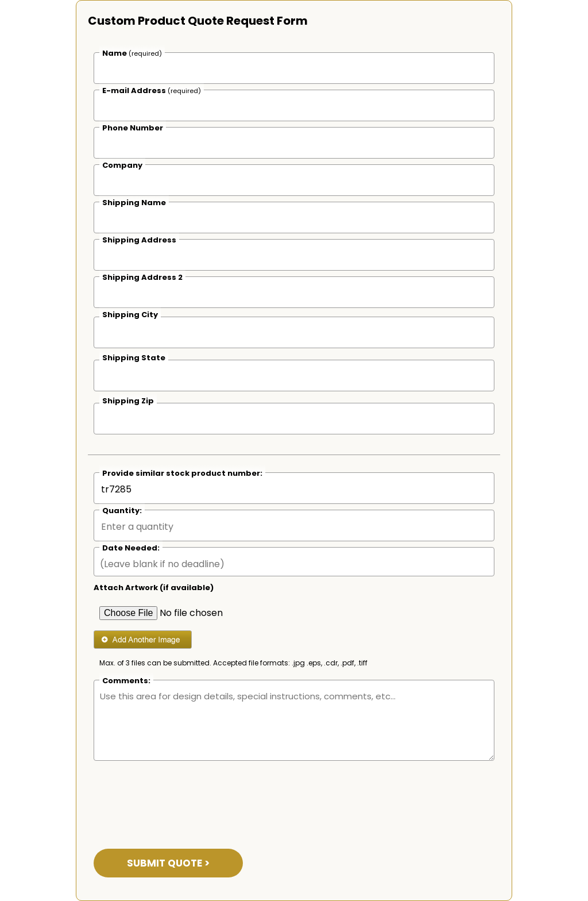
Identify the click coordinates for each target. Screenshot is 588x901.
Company (122, 165)
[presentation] (181, 798)
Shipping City (130, 315)
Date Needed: (131, 548)
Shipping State (134, 358)
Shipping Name (134, 203)
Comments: (126, 681)
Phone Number (133, 128)
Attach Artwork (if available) (154, 588)
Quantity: (122, 511)
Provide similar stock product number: (182, 473)
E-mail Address (152, 91)
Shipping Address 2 (142, 277)
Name (132, 53)
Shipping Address (139, 240)
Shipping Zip (128, 401)
